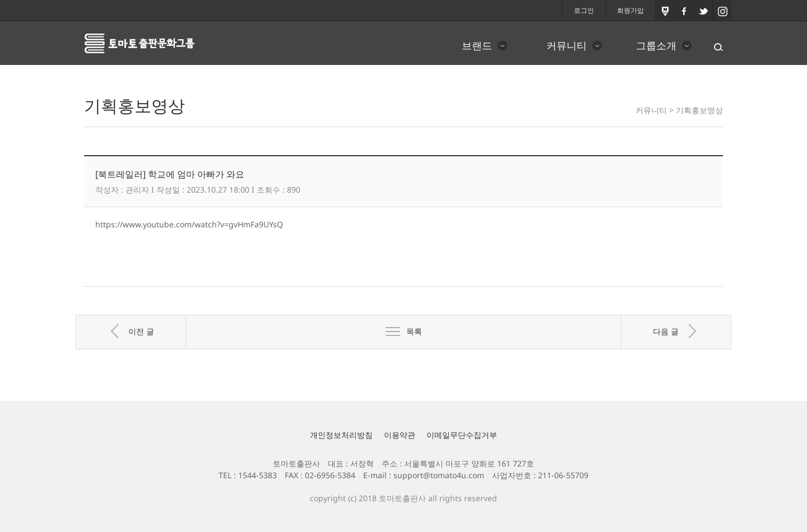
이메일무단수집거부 (462, 435)
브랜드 (477, 45)
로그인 (584, 10)
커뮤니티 (567, 45)
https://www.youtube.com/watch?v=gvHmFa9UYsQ (189, 224)
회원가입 (630, 10)
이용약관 (400, 435)
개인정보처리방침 (341, 435)
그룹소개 (656, 45)
